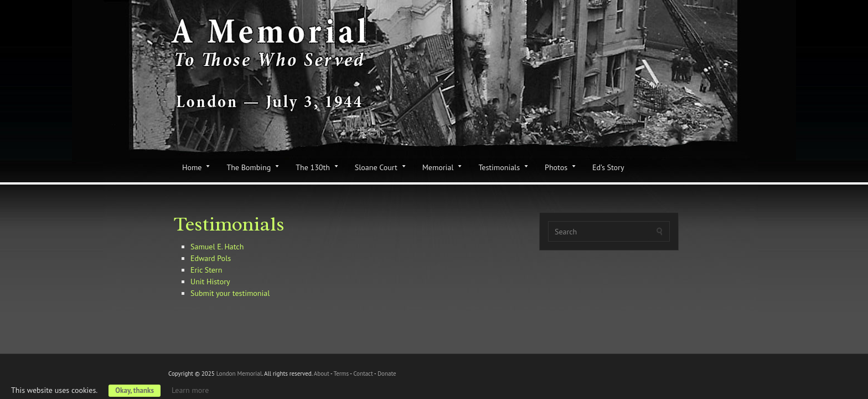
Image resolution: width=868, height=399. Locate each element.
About (322, 374)
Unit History (210, 282)
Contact (363, 374)
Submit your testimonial (230, 293)
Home (192, 167)
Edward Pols (211, 258)
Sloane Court (376, 167)
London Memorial (239, 374)
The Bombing (249, 167)
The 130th (313, 167)
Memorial (438, 167)
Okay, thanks (135, 390)
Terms (341, 374)
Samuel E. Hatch (217, 247)
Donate (387, 374)
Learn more (190, 390)
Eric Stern (206, 270)
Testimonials (499, 167)
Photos (556, 167)
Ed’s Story (608, 167)
